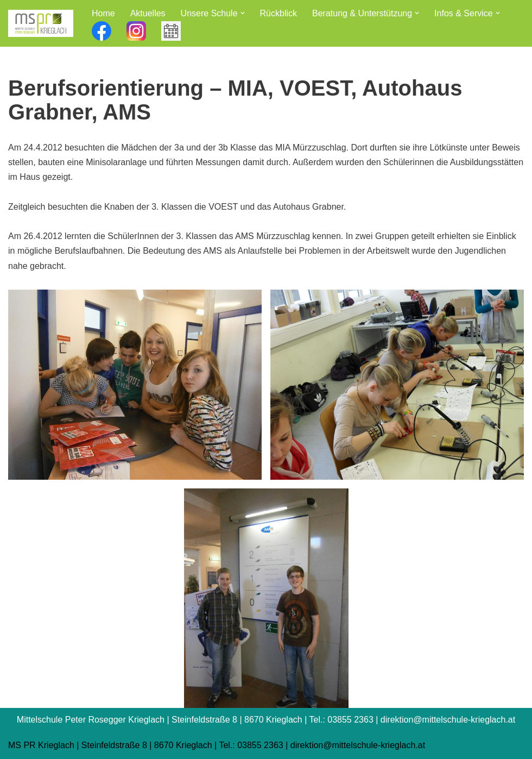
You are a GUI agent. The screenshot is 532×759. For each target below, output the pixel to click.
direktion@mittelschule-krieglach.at (358, 745)
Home (103, 13)
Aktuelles (148, 13)
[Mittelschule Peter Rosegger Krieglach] (41, 23)
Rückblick (278, 13)
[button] (243, 13)
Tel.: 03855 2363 (251, 745)
